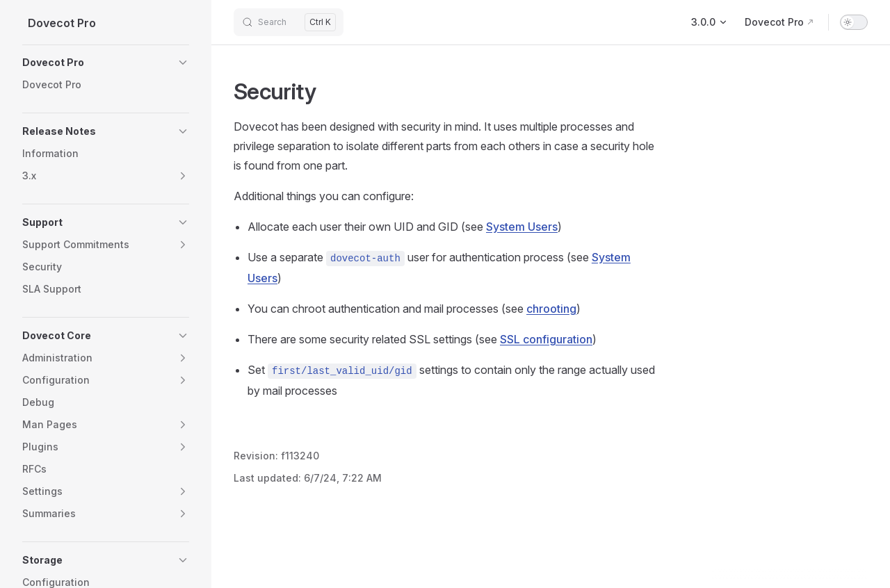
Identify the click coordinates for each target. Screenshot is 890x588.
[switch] (854, 22)
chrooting (551, 309)
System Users (522, 227)
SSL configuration (546, 339)
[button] (106, 63)
